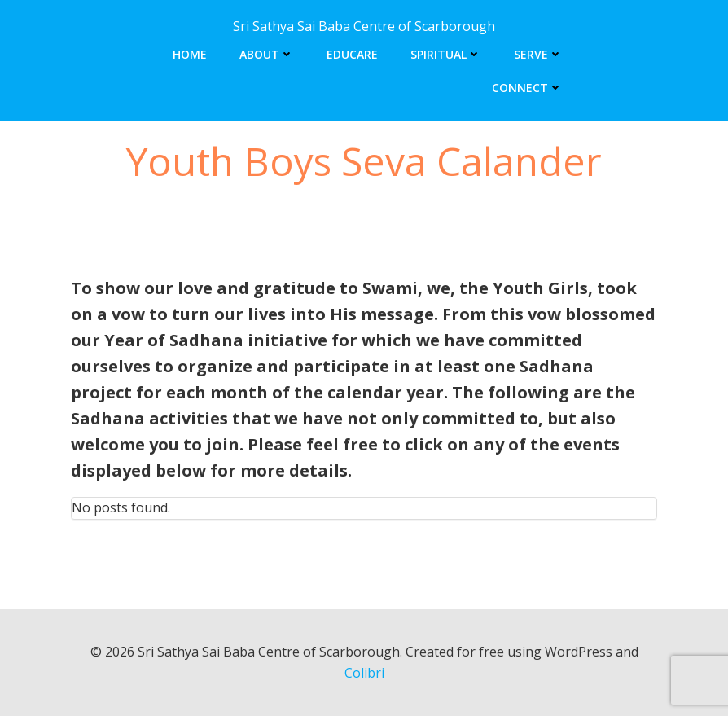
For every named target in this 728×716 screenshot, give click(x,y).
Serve (538, 54)
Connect (527, 88)
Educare (352, 54)
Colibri (364, 673)
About (267, 54)
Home (190, 54)
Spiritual (446, 54)
